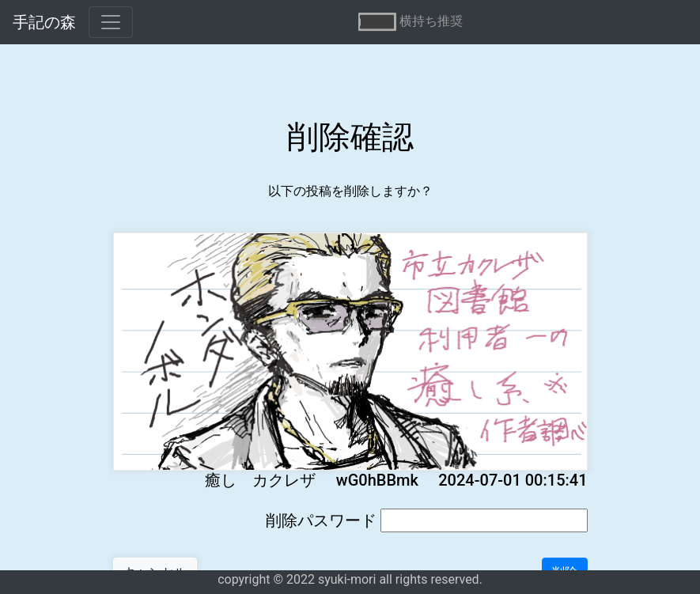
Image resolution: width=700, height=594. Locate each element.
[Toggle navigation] (111, 22)
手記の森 (44, 22)
